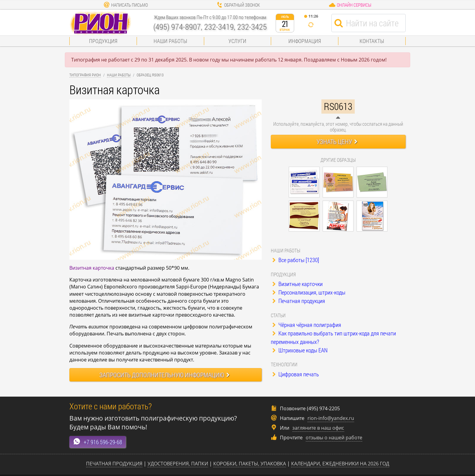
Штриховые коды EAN (300, 350)
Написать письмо (126, 5)
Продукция (103, 41)
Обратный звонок (238, 5)
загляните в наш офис (318, 428)
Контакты (372, 41)
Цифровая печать (296, 374)
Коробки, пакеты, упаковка (250, 464)
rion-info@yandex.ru (331, 418)
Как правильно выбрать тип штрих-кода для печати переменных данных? (333, 337)
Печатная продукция (299, 301)
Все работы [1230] (296, 260)
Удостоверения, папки (178, 464)
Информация (305, 41)
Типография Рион (85, 75)
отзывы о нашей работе (334, 438)
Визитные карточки (297, 284)
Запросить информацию (164, 375)
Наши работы (170, 41)
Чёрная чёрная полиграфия (307, 325)
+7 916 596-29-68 (98, 442)
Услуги (237, 41)
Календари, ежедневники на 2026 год (340, 464)
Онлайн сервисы (350, 5)
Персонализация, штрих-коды (309, 292)
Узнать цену (337, 141)
